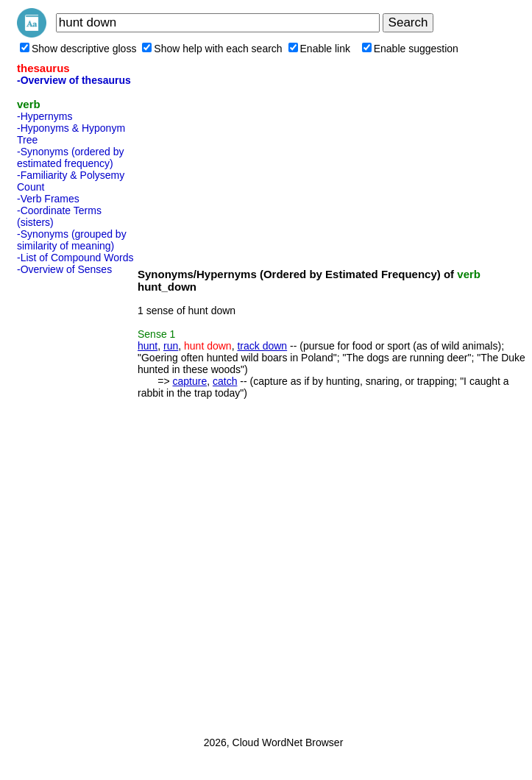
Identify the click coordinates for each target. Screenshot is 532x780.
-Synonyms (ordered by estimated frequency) (71, 157)
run (171, 346)
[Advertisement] (76, 501)
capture (189, 381)
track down (262, 346)
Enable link (320, 49)
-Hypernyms (45, 116)
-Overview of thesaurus (74, 80)
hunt (148, 346)
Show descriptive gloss (78, 49)
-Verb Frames (48, 199)
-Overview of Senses (64, 269)
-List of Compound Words (75, 258)
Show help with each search (212, 49)
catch (225, 381)
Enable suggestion (410, 49)
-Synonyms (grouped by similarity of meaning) (72, 240)
